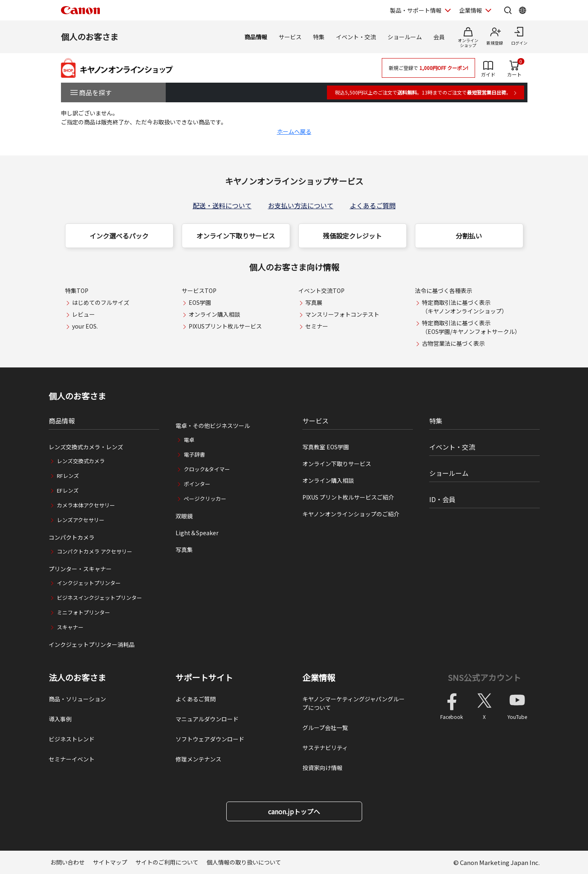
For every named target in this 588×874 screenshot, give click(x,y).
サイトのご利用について (167, 862)
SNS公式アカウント (484, 677)
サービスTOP (199, 291)
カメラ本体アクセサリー (86, 505)
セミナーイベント (72, 759)
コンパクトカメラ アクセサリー (95, 551)
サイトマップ (110, 862)
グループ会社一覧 (325, 728)
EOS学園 (200, 302)
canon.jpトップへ (294, 811)
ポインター (197, 484)
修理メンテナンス (198, 759)
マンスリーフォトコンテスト (342, 314)
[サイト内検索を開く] (508, 10)
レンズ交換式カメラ (81, 461)
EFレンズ (68, 490)
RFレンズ (68, 476)
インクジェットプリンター (89, 583)
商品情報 (256, 37)
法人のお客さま (77, 678)
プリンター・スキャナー (80, 569)
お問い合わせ (68, 862)
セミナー (317, 326)
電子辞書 (194, 454)
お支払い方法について (301, 205)
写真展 (314, 302)
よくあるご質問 (373, 205)
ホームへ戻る (294, 131)
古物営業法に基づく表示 (453, 343)
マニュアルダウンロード (207, 719)
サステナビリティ (325, 748)
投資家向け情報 (322, 768)
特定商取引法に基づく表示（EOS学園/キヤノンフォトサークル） (471, 327)
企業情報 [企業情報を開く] (471, 10)
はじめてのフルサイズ (101, 302)
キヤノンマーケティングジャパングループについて (354, 703)
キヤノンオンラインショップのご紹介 (351, 514)
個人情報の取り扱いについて (244, 862)
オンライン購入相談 (214, 314)
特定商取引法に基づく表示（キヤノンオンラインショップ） (465, 307)
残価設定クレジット (352, 236)
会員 (439, 37)
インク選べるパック (119, 236)
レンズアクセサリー (81, 520)
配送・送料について (222, 205)
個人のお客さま (90, 37)
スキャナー (70, 627)
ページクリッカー (205, 499)
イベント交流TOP (321, 291)
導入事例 (60, 719)
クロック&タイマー (207, 469)
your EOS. (85, 326)
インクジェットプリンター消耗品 (92, 644)
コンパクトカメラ (72, 537)
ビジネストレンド (72, 739)
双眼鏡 (184, 516)
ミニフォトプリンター (83, 612)
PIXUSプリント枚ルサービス (225, 326)
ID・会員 (442, 499)
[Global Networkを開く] (523, 10)
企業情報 (319, 678)
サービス (290, 37)
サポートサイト (204, 678)
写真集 (184, 550)
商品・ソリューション (77, 699)
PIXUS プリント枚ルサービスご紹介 (348, 497)
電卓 (189, 440)
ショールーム (405, 37)
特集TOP (77, 291)
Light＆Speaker (197, 533)
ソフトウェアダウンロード (210, 739)
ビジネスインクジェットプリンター (99, 598)
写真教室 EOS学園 (326, 447)
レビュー (83, 314)
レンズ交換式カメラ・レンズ (86, 447)
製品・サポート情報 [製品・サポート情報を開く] (416, 10)
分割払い (469, 236)
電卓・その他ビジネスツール (213, 426)
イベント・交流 (356, 37)
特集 (319, 37)
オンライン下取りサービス (236, 236)
